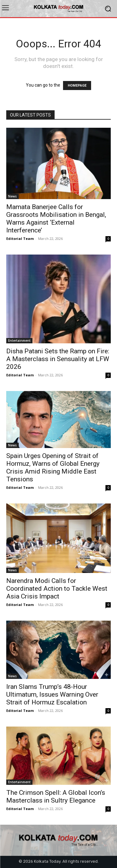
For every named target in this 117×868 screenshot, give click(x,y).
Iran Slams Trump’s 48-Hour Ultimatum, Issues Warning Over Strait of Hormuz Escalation (52, 694)
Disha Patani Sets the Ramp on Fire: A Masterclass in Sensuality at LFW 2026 (58, 359)
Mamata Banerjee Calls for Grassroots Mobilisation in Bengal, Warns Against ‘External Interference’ (56, 219)
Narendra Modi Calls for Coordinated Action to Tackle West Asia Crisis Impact (57, 589)
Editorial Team (20, 238)
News (12, 196)
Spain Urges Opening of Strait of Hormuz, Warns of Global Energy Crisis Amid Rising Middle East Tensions (53, 467)
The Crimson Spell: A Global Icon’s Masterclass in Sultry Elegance (56, 796)
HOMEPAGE (77, 86)
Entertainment (19, 341)
